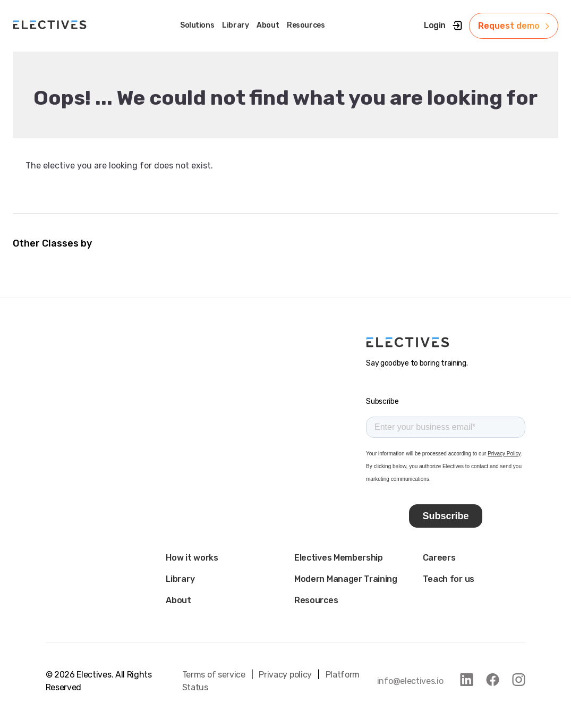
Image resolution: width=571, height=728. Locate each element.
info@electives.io (410, 681)
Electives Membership (339, 558)
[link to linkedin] (467, 680)
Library (180, 579)
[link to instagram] (519, 680)
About (178, 600)
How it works (192, 558)
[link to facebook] (493, 680)
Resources (316, 600)
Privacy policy (285, 675)
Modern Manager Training (346, 579)
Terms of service (214, 675)
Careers (439, 558)
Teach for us (449, 579)
